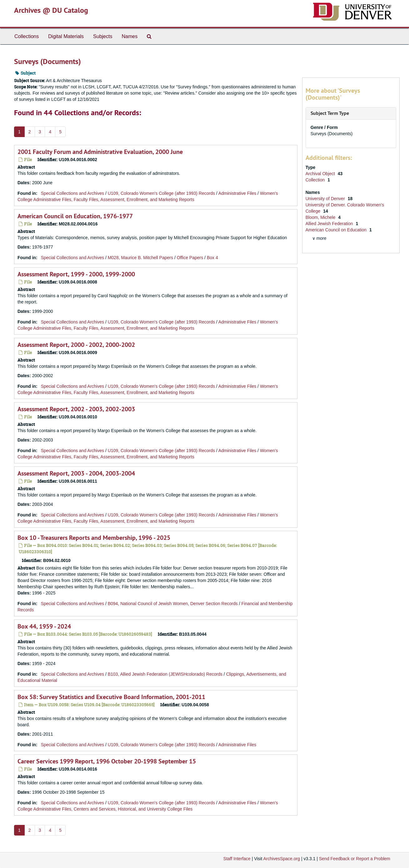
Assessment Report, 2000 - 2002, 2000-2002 (76, 345)
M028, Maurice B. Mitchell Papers (140, 258)
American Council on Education (337, 230)
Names (130, 36)
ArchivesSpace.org (282, 859)
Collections (27, 36)
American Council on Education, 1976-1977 (75, 216)
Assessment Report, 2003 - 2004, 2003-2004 (76, 473)
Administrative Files (237, 193)
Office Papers (190, 258)
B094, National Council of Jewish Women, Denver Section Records (173, 604)
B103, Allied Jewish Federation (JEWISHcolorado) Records (165, 674)
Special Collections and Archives (72, 193)
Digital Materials (66, 36)
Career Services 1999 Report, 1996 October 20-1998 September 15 (107, 761)
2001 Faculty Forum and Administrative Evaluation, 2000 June (100, 152)
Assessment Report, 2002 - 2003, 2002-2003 (76, 409)
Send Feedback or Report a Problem (355, 859)
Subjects (103, 36)
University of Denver (326, 199)
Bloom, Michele (321, 217)
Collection (316, 180)
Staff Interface (237, 859)
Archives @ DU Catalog (51, 10)
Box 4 (212, 258)
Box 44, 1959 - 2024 (44, 626)
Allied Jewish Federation (330, 224)
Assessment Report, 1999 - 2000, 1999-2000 (76, 274)
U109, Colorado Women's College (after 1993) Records (161, 193)
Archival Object (321, 174)
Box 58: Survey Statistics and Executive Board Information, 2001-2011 (111, 697)
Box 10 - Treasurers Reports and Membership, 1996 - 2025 (94, 538)
